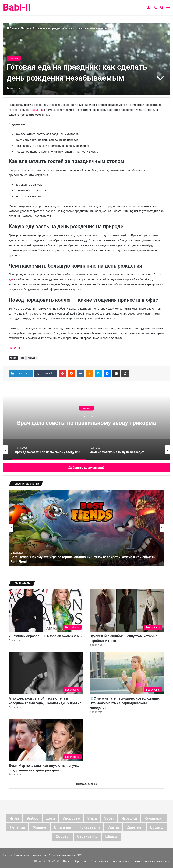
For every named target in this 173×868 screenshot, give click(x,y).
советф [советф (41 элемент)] (157, 827)
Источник (15, 348)
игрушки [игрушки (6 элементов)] (129, 818)
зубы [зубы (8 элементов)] (109, 818)
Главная (13, 28)
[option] (86, 422)
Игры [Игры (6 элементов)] (14, 818)
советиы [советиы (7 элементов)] (134, 827)
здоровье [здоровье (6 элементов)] (71, 818)
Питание (26, 28)
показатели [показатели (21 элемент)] (89, 827)
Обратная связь (100, 861)
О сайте (68, 861)
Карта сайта (81, 861)
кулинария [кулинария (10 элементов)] (154, 818)
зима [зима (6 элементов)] (92, 818)
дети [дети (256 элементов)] (50, 818)
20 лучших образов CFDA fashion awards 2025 (45, 636)
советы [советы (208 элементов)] (63, 837)
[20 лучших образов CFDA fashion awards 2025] (46, 611)
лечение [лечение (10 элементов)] (17, 827)
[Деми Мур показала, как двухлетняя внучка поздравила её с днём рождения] (46, 740)
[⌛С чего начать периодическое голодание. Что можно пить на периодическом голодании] (127, 673)
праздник (36, 110)
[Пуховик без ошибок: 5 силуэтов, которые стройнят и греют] (127, 611)
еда (11, 279)
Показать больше (86, 784)
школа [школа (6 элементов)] (111, 837)
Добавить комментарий (86, 468)
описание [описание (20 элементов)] (63, 827)
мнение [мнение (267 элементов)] (39, 827)
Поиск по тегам (120, 861)
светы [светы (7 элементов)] (113, 827)
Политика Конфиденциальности (151, 861)
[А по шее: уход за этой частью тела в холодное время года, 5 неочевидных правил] (46, 673)
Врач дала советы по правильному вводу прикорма (86, 423)
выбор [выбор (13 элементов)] (32, 818)
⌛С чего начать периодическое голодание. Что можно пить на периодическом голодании (125, 703)
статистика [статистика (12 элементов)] (87, 837)
